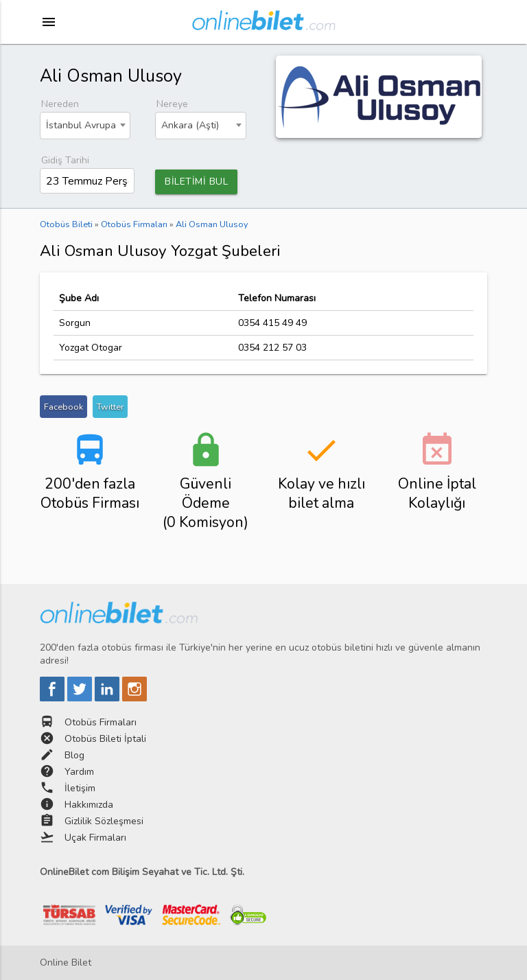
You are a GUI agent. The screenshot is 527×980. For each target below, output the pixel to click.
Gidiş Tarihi (65, 160)
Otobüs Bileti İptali (105, 739)
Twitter (110, 407)
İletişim (80, 788)
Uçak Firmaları (95, 838)
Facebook (63, 407)
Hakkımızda (89, 805)
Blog (74, 755)
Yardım (79, 772)
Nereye (172, 104)
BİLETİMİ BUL (196, 182)
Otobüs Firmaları (101, 722)
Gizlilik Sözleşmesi (104, 821)
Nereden (60, 104)
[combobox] (85, 126)
